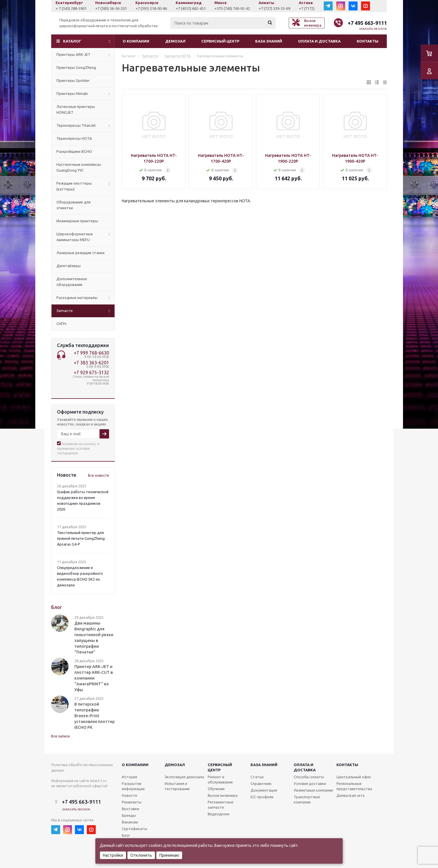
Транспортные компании (307, 799)
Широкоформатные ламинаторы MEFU (75, 237)
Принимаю (169, 855)
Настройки (113, 855)
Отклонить (141, 855)
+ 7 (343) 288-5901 (109, 8)
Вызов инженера (223, 795)
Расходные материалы (77, 298)
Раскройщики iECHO (74, 151)
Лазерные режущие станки (80, 253)
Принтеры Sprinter (73, 80)
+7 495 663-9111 (367, 23)
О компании (136, 41)
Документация (264, 790)
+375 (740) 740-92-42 (271, 8)
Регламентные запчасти (221, 805)
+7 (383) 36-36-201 (149, 8)
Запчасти (65, 311)
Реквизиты (132, 802)
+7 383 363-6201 (91, 363)
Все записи (60, 736)
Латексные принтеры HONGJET (76, 109)
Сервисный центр (220, 41)
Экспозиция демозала (184, 777)
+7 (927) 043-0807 (70, 8)
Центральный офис (354, 777)
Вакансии (130, 822)
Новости (129, 795)
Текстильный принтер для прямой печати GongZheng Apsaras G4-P (81, 538)
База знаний (269, 41)
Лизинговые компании (313, 790)
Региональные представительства (354, 786)
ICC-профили (262, 797)
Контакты (368, 41)
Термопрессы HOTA (74, 138)
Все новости (99, 475)
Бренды (129, 815)
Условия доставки (310, 783)
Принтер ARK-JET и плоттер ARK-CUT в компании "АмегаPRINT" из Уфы (94, 678)
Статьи (257, 777)
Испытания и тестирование (177, 786)
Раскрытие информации (133, 786)
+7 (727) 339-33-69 (313, 8)
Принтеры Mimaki (72, 93)
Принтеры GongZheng (76, 67)
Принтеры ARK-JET (73, 54)
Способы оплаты (309, 777)
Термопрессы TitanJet (76, 125)
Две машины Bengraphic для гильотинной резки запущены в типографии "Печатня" (94, 638)
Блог (126, 835)
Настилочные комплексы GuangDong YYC (79, 167)
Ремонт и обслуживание (220, 779)
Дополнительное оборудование (72, 282)
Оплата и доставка (319, 41)
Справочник (261, 783)
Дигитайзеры (69, 266)
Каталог (72, 41)
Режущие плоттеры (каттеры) (74, 186)
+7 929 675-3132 (91, 372)
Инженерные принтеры (77, 221)
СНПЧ (61, 324)
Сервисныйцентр (220, 767)
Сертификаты (135, 829)
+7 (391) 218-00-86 (190, 8)
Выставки (130, 809)
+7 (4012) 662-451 (229, 8)
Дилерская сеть (351, 795)
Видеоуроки (219, 814)
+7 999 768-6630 (91, 353)
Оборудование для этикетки (73, 205)
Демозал (175, 41)
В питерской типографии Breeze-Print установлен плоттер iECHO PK (94, 716)
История (129, 777)
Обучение (216, 789)
